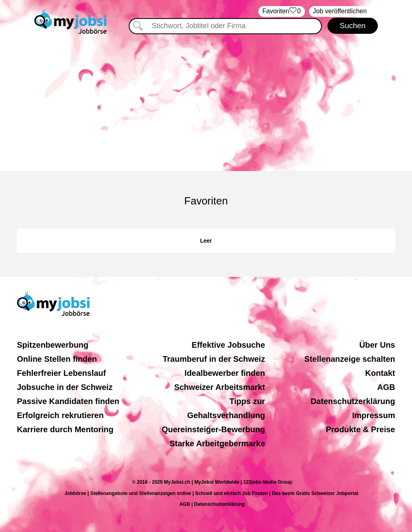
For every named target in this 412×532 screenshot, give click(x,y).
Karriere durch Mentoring (65, 429)
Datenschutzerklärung (353, 401)
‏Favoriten (282, 11)
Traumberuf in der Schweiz (214, 359)
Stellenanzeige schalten (350, 359)
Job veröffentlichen (340, 11)
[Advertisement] (206, 103)
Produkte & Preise (360, 429)
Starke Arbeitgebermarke (217, 443)
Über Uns (377, 345)
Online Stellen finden (57, 359)
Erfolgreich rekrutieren (60, 415)
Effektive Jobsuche (228, 345)
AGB (386, 387)
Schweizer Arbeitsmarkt (220, 387)
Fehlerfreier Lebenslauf (61, 373)
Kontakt (380, 373)
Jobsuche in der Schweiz (65, 387)
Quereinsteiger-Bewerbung (213, 429)
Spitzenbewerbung (53, 345)
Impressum (374, 415)
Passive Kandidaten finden (68, 401)
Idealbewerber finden (225, 373)
